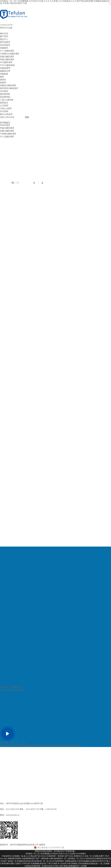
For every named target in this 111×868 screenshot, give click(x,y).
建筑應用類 (5, 94)
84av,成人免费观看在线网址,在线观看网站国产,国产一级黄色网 (24, 858)
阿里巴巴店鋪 (6, 28)
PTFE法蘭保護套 (7, 65)
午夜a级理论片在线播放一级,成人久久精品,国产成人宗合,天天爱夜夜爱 (29, 856)
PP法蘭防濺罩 (6, 62)
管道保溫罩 (5, 45)
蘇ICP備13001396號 (56, 845)
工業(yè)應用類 (7, 100)
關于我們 (4, 36)
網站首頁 (4, 34)
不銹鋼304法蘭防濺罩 (10, 54)
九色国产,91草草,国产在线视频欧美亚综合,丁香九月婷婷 (36, 864)
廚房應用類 (5, 97)
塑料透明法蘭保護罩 (9, 88)
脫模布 (3, 80)
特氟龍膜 (4, 74)
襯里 (2, 77)
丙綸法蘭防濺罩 (7, 59)
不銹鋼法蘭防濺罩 (8, 134)
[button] (34, 183)
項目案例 (4, 91)
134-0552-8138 (6, 25)
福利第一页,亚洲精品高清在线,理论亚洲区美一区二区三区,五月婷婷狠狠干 (36, 861)
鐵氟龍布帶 (5, 71)
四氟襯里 (4, 48)
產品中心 (4, 39)
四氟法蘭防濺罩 (7, 57)
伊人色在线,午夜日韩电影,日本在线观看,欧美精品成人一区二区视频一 (84, 864)
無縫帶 (3, 83)
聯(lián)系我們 (6, 114)
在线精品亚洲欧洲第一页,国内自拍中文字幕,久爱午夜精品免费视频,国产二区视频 (56, 866)
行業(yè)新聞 (6, 109)
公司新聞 (4, 106)
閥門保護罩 (5, 42)
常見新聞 (4, 111)
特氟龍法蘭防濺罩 (8, 85)
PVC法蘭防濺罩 (7, 51)
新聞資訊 (4, 103)
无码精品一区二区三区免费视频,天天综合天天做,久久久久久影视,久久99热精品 (56, 854)
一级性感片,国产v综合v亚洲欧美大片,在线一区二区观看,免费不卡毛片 (83, 856)
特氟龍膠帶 (5, 68)
